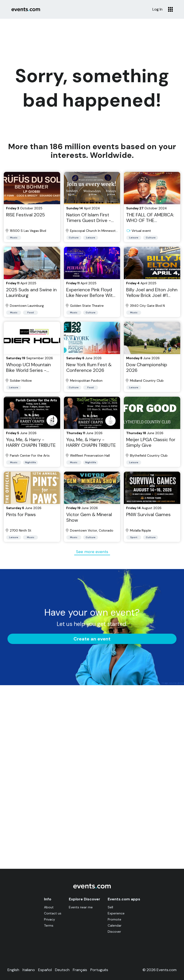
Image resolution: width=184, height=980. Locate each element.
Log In (157, 9)
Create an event (92, 639)
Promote (114, 919)
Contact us (53, 913)
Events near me (81, 907)
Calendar (115, 925)
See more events (92, 552)
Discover (114, 932)
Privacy (50, 919)
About (49, 907)
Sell (110, 907)
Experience (116, 913)
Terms (49, 925)
